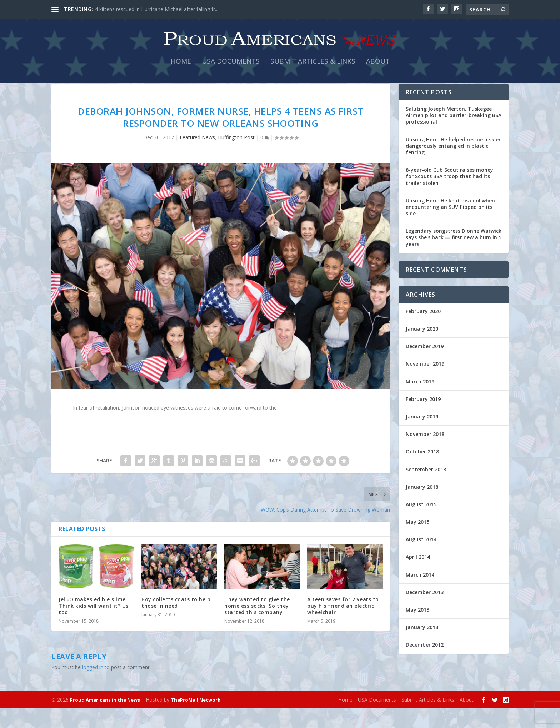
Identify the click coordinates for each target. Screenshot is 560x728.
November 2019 (425, 384)
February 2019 (423, 419)
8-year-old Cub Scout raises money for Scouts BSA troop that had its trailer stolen (449, 196)
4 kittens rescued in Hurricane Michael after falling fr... (157, 9)
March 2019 (420, 401)
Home (181, 68)
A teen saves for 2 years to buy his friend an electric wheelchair (343, 626)
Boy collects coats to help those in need (176, 622)
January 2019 (422, 436)
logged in (93, 687)
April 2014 (418, 577)
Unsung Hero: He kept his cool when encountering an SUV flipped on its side (450, 227)
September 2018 (426, 489)
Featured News (197, 157)
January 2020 (422, 349)
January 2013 (422, 647)
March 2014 (420, 595)
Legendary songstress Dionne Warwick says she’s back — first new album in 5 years (454, 257)
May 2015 (417, 542)
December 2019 (425, 366)
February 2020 (423, 331)
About (378, 68)
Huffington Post (236, 157)
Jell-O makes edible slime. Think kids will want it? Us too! (94, 626)
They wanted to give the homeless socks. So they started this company (257, 626)
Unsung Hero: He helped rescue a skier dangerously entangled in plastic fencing (453, 166)
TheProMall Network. (196, 720)
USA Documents (231, 68)
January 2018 (422, 507)
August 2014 (421, 559)
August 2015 (421, 524)
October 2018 (422, 471)
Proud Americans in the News (105, 720)
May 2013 (417, 630)
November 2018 (425, 454)
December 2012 (425, 665)
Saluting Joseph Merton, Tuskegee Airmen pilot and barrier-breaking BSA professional (454, 135)
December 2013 (425, 612)
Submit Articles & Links (313, 68)
